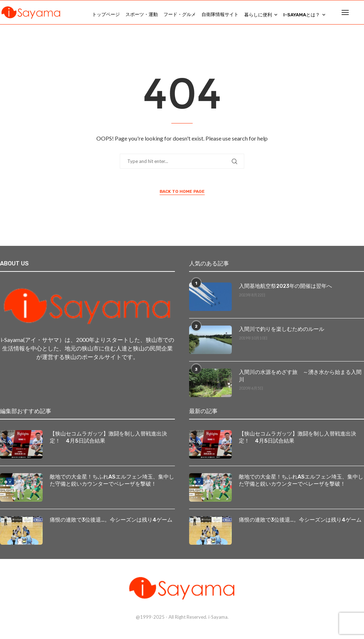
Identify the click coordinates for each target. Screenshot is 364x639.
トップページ (106, 14)
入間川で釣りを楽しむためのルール (279, 334)
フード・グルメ (180, 14)
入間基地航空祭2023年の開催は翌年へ (283, 291)
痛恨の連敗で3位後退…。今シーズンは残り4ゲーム (107, 524)
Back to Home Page (182, 196)
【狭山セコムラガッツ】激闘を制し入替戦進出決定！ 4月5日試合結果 (112, 442)
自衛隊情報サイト (220, 14)
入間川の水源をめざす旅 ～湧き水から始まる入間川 (299, 377)
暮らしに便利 (258, 15)
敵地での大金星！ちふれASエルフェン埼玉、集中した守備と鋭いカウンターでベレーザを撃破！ (110, 485)
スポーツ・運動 (142, 14)
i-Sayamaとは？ (302, 15)
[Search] (360, 15)
